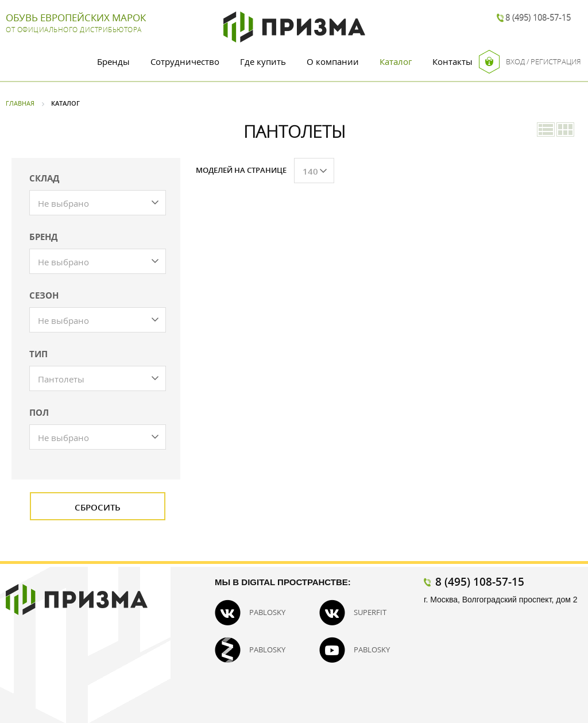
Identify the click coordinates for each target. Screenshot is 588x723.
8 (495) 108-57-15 (538, 18)
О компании (333, 61)
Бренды (113, 61)
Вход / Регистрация (530, 62)
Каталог (396, 61)
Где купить (263, 61)
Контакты (452, 61)
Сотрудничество (185, 61)
